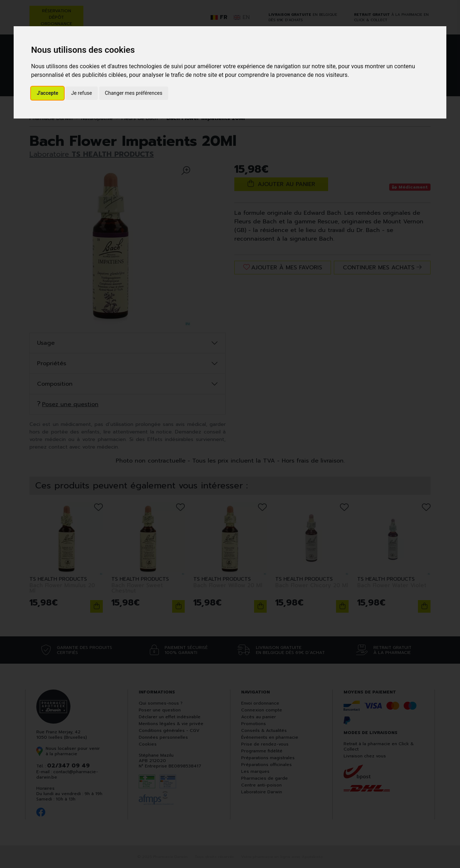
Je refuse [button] (82, 93)
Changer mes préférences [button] (134, 93)
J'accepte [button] (47, 93)
